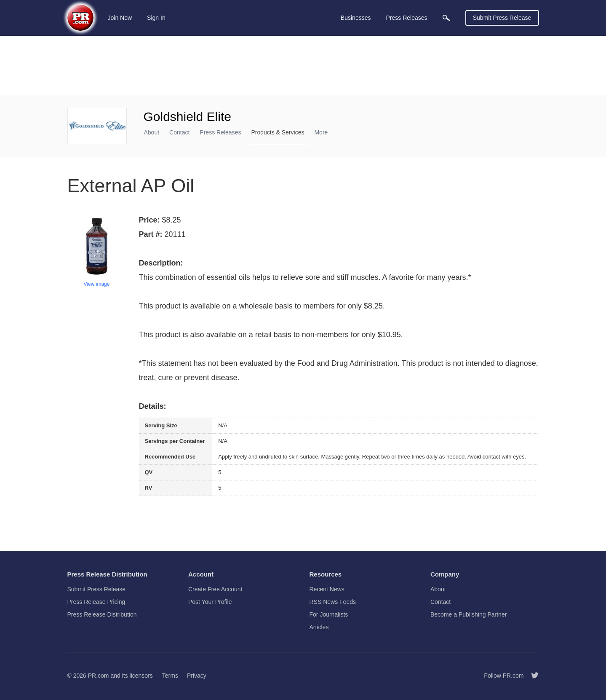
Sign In (156, 18)
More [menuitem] (321, 132)
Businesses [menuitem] (356, 18)
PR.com (99, 676)
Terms (170, 676)
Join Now (120, 18)
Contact (179, 132)
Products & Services (278, 132)
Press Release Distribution (102, 614)
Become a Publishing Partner (469, 614)
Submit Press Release (502, 18)
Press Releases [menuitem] (406, 18)
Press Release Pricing (96, 602)
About (152, 132)
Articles (319, 627)
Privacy (197, 676)
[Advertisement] (303, 65)
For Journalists (329, 614)
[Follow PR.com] (531, 676)
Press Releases (220, 132)
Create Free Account (215, 589)
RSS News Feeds (333, 602)
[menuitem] (446, 18)
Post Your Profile (210, 602)
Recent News (327, 589)
